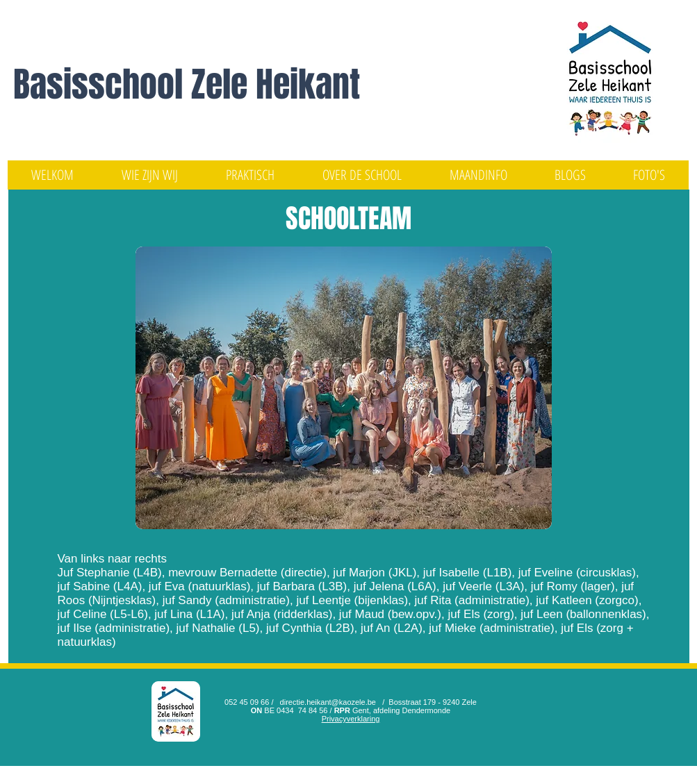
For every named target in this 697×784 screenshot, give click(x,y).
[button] (150, 175)
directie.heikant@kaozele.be (328, 702)
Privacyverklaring (351, 719)
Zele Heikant (276, 84)
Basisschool (102, 84)
